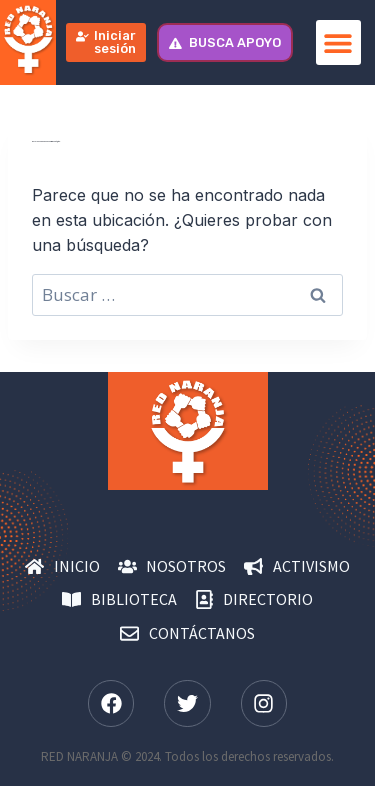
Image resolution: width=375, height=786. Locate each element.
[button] (338, 42)
